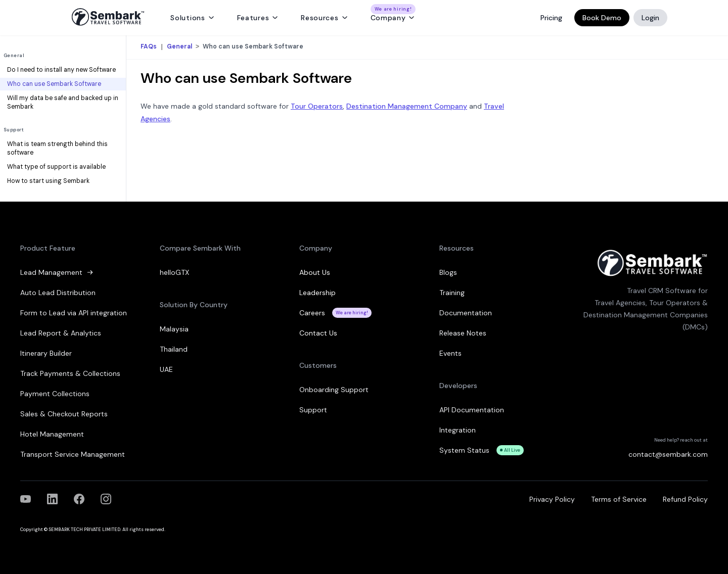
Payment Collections (55, 394)
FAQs (149, 47)
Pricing (551, 18)
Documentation (466, 313)
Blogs (448, 272)
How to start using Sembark (48, 181)
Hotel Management (52, 434)
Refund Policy (685, 499)
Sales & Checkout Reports (64, 414)
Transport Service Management (73, 454)
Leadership (317, 293)
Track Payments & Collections (70, 373)
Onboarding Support (334, 390)
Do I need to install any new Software (61, 70)
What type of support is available (56, 167)
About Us (315, 272)
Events (450, 353)
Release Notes (463, 333)
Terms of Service (619, 499)
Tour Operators (317, 106)
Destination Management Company (407, 106)
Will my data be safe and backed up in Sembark (63, 103)
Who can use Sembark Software (54, 84)
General (14, 56)
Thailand (174, 349)
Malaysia (174, 329)
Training (452, 293)
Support (14, 130)
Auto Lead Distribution (58, 293)
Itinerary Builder (46, 353)
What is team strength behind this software (57, 149)
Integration (458, 430)
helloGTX (174, 272)
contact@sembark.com (668, 454)
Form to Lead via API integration (74, 313)
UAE (166, 369)
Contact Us (318, 333)
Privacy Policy (552, 499)
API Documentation (472, 410)
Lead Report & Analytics (61, 333)
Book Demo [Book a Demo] (602, 18)
